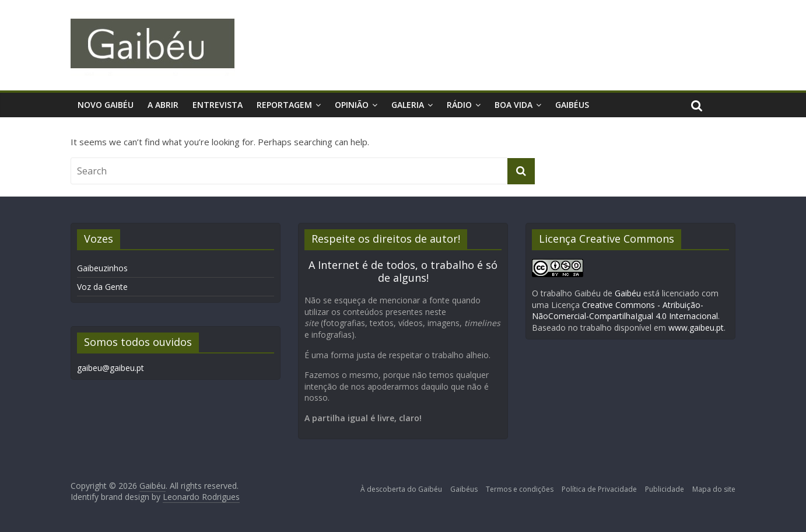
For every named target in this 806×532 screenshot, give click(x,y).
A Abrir (163, 105)
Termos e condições (520, 489)
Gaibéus (572, 105)
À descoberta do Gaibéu (401, 489)
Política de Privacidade (599, 489)
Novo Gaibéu (106, 105)
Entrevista (218, 105)
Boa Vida (514, 105)
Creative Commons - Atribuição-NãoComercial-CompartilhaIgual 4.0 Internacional (625, 311)
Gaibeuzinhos (102, 268)
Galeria (408, 105)
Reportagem (284, 105)
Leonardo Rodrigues (201, 497)
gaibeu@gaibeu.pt (111, 368)
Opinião (352, 105)
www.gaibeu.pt (696, 328)
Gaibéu (628, 293)
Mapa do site (714, 489)
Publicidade (665, 489)
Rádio (459, 105)
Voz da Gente (102, 287)
